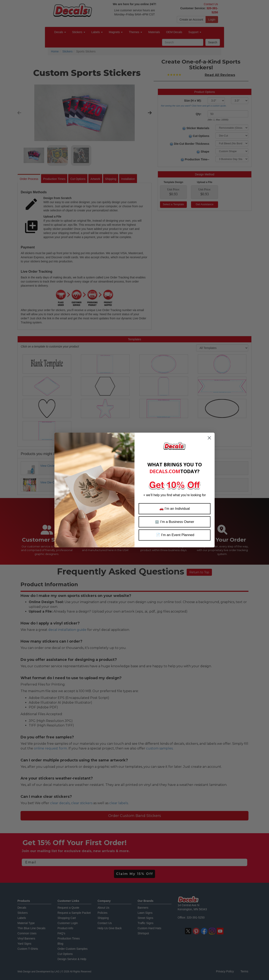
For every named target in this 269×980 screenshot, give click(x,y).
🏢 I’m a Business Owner (174, 522)
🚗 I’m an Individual (175, 509)
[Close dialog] (209, 438)
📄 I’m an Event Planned (175, 535)
